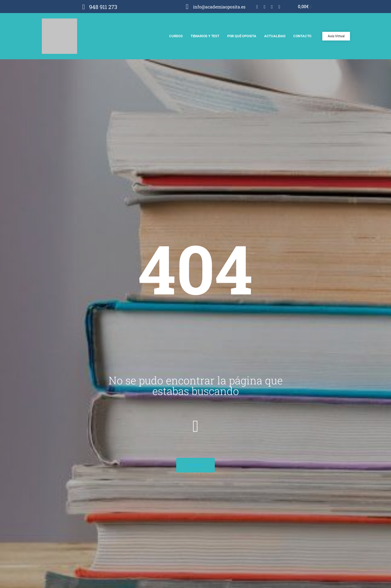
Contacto (302, 36)
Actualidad (275, 36)
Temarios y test (205, 36)
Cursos (176, 36)
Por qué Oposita (242, 36)
